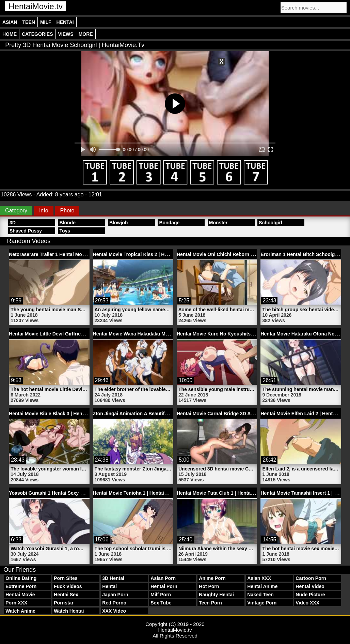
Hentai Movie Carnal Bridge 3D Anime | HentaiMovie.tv (238, 414)
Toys (65, 231)
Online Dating (21, 578)
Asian (10, 22)
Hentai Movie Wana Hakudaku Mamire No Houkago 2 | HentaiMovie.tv (171, 334)
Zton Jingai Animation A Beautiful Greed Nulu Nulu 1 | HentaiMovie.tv (171, 414)
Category (16, 211)
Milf (46, 22)
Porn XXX (16, 603)
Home (10, 34)
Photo (67, 211)
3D (13, 223)
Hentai (65, 22)
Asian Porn (163, 578)
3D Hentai (113, 578)
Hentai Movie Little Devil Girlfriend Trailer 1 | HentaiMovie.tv (76, 334)
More (86, 34)
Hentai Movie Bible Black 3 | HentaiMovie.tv (58, 414)
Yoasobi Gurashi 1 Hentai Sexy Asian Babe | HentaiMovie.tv (76, 493)
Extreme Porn (21, 586)
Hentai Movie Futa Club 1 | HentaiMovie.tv (224, 493)
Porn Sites (66, 578)
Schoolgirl (270, 223)
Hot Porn (209, 586)
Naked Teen (260, 595)
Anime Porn (212, 578)
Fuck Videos (68, 586)
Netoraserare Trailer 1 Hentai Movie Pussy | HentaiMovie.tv (75, 254)
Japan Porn (115, 595)
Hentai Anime (262, 586)
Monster (218, 223)
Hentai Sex (66, 595)
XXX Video (114, 611)
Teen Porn (210, 603)
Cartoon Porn (311, 578)
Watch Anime (20, 611)
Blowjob (118, 223)
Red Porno (114, 603)
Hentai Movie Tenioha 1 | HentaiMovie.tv (138, 493)
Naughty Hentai (216, 595)
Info (44, 211)
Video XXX (307, 603)
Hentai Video (310, 586)
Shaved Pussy (26, 231)
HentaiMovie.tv (36, 6)
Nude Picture (310, 595)
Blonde (67, 223)
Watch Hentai (69, 611)
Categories (37, 34)
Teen (29, 22)
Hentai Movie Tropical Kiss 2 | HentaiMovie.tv (144, 254)
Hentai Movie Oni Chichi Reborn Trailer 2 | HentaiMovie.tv (242, 254)
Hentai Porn (164, 586)
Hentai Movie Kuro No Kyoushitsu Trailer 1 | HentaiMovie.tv (244, 334)
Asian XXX (259, 578)
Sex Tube (161, 603)
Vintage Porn (262, 603)
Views (66, 34)
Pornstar (64, 603)
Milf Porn (161, 595)
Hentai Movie (20, 595)
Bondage (169, 223)
